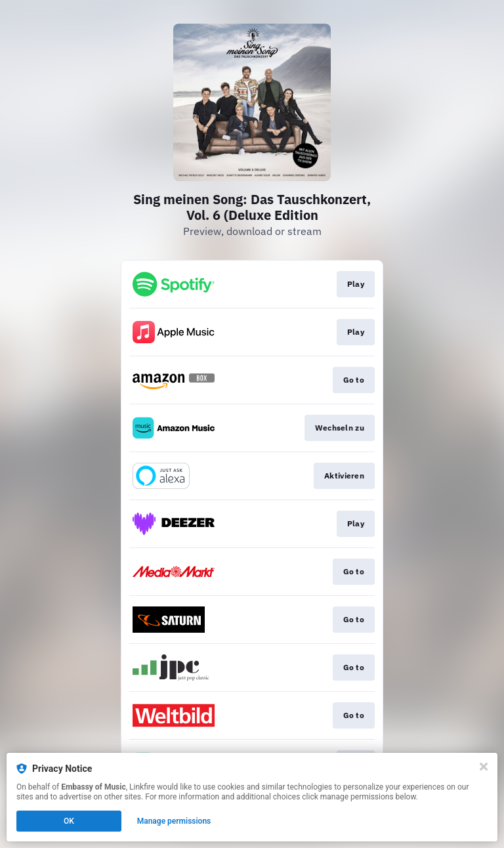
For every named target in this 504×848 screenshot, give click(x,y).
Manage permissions (174, 821)
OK (69, 821)
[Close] (484, 767)
